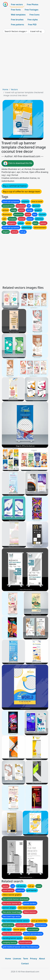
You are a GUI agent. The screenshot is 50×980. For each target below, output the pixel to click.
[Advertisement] (25, 62)
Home (5, 89)
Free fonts (16, 10)
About (42, 959)
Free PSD (32, 25)
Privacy (33, 959)
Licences (17, 959)
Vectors (14, 89)
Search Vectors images (15, 31)
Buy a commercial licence (15, 186)
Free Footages (32, 10)
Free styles (33, 20)
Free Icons (34, 15)
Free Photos (32, 4)
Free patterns (17, 25)
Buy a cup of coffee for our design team (22, 192)
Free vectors (17, 4)
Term (26, 959)
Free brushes (17, 20)
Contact (25, 964)
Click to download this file (18, 163)
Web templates (18, 15)
